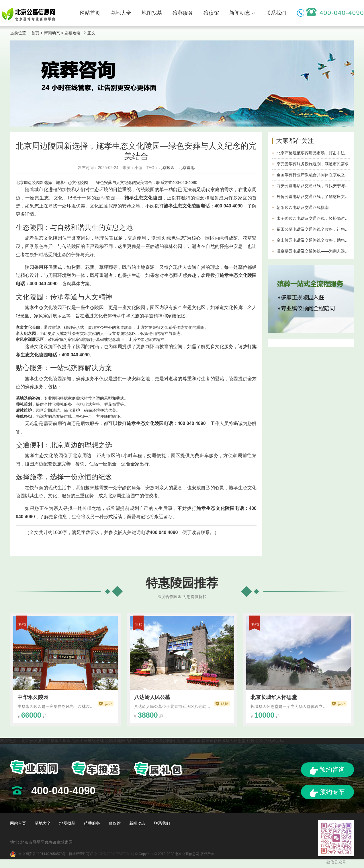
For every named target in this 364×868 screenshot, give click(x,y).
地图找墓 (152, 13)
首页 (35, 33)
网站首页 (90, 13)
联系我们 (276, 13)
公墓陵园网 (165, 741)
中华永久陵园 (33, 697)
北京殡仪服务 (33, 741)
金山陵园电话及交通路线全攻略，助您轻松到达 (319, 240)
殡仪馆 (211, 13)
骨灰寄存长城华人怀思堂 (224, 741)
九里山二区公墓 (140, 741)
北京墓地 (187, 168)
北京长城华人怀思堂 (274, 697)
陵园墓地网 (115, 741)
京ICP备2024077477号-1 (113, 854)
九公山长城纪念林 (88, 741)
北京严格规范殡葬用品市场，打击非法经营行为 (319, 153)
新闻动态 (242, 13)
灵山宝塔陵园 (188, 741)
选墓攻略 (73, 33)
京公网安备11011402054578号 (42, 854)
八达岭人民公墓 (152, 697)
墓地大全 (121, 13)
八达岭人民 (274, 741)
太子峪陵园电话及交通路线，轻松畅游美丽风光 (319, 218)
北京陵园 (167, 168)
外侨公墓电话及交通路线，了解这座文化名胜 (317, 197)
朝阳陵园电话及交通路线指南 (303, 207)
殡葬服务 (183, 13)
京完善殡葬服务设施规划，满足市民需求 (313, 164)
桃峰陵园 (255, 741)
